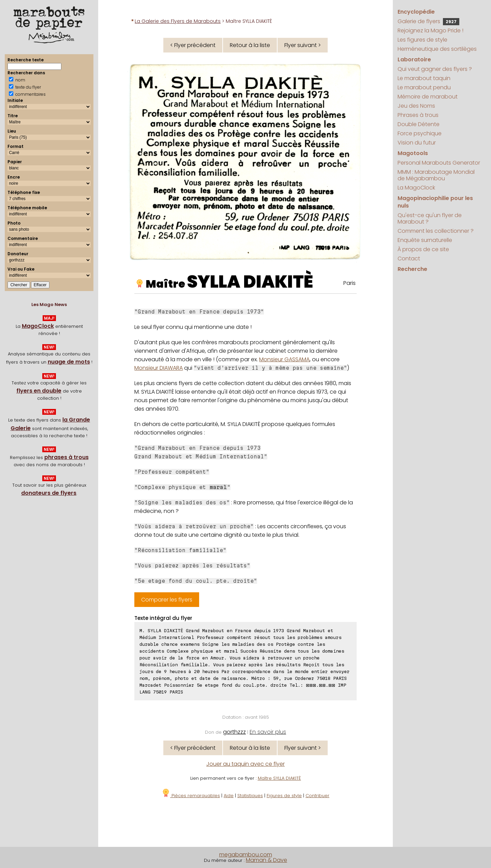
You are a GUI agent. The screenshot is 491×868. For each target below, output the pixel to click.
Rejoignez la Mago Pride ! (430, 31)
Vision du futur (417, 143)
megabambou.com (246, 855)
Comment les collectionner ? (436, 231)
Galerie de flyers (428, 21)
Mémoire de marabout (428, 97)
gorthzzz (234, 732)
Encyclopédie (416, 12)
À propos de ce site (423, 249)
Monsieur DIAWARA (159, 368)
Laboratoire (414, 59)
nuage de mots (69, 362)
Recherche (412, 269)
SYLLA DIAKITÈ (250, 282)
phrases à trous (66, 457)
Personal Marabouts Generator (439, 163)
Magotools (413, 153)
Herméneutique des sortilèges (437, 49)
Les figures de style (422, 40)
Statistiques (250, 796)
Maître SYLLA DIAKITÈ (279, 778)
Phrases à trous (418, 115)
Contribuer (317, 796)
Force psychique (420, 133)
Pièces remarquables (191, 796)
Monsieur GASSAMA (284, 359)
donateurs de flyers (49, 493)
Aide (229, 796)
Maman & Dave (266, 860)
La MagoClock (416, 188)
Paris (349, 283)
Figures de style (284, 796)
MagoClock (38, 326)
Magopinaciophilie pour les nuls (435, 202)
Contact (409, 258)
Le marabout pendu (424, 87)
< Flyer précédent (193, 45)
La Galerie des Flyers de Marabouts (178, 21)
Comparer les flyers (167, 600)
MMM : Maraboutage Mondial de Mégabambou (436, 175)
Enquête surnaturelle (425, 240)
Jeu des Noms (416, 106)
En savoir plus (268, 732)
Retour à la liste (250, 45)
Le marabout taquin (424, 78)
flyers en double (39, 391)
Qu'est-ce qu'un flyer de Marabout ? (430, 218)
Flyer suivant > (303, 45)
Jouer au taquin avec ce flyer (245, 764)
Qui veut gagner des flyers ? (435, 69)
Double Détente (419, 124)
